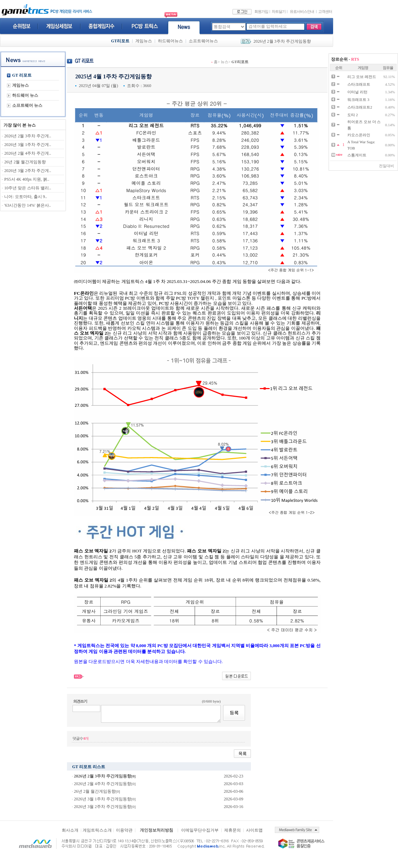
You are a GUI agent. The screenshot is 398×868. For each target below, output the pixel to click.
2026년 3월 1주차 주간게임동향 (103, 799)
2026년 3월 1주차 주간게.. (28, 145)
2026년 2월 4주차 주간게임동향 (103, 784)
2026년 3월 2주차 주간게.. (28, 171)
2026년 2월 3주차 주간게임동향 (282, 41)
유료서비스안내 (302, 11)
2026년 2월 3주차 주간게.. (28, 136)
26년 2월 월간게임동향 (25, 162)
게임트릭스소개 (97, 830)
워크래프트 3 (358, 100)
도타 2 (353, 115)
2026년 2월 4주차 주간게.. (28, 153)
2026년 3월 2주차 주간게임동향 (103, 807)
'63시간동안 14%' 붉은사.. (27, 205)
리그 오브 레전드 (362, 77)
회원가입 (261, 11)
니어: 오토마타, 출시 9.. (26, 197)
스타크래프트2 (360, 107)
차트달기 (279, 11)
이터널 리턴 (357, 92)
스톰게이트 (357, 155)
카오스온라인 (359, 135)
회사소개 (70, 830)
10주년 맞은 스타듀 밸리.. (28, 188)
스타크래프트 (359, 84)
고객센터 (325, 11)
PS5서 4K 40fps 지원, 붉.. (27, 179)
